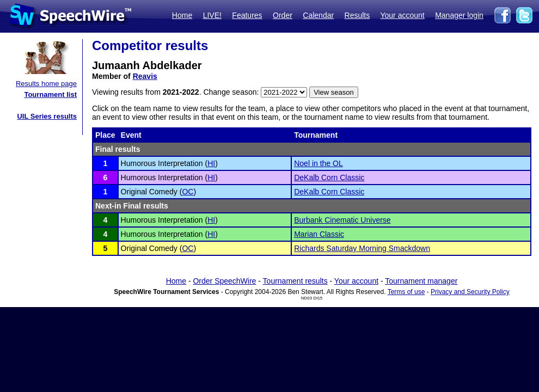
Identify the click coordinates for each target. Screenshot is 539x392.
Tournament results (295, 281)
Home (182, 15)
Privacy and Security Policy (470, 292)
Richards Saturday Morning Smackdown (362, 248)
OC (188, 192)
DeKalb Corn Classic (329, 177)
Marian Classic (319, 234)
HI (211, 163)
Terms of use (406, 292)
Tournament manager (421, 281)
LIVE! (212, 15)
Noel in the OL (318, 163)
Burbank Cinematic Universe (342, 220)
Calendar (318, 15)
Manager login (459, 15)
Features (247, 15)
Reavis (145, 76)
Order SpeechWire (224, 281)
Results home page (46, 84)
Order (283, 15)
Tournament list (50, 94)
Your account (402, 15)
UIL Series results (47, 116)
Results (357, 15)
